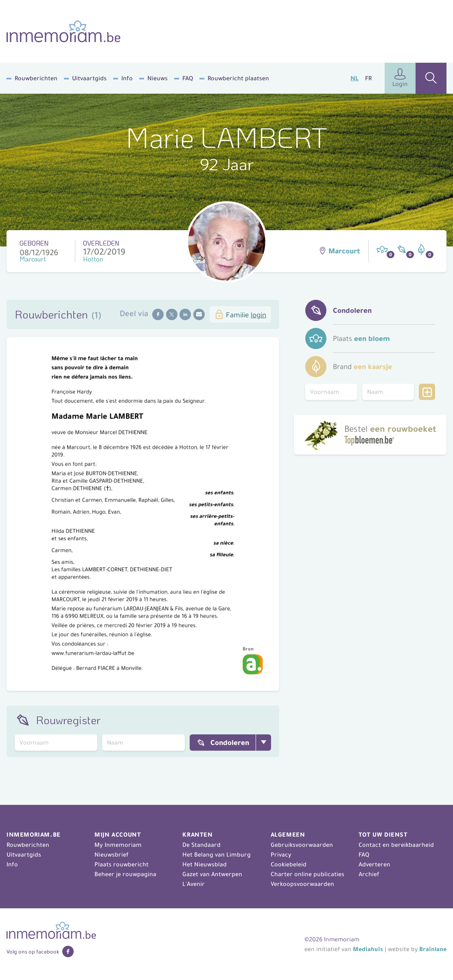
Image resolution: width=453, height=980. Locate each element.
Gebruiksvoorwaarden (302, 845)
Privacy (281, 855)
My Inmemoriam (118, 845)
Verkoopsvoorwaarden (302, 884)
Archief (369, 874)
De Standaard (201, 845)
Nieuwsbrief (112, 855)
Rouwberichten (36, 78)
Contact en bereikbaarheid (396, 845)
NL (355, 78)
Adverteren (374, 864)
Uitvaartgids (89, 78)
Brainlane (433, 949)
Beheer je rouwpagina (125, 874)
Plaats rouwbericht (121, 864)
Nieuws (158, 78)
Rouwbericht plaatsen (238, 78)
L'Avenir (194, 884)
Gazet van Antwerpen (212, 874)
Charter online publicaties (307, 874)
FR (368, 78)
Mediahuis (368, 949)
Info (127, 78)
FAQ (188, 78)
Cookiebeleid (289, 864)
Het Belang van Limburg (217, 855)
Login (400, 78)
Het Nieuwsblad (205, 864)
